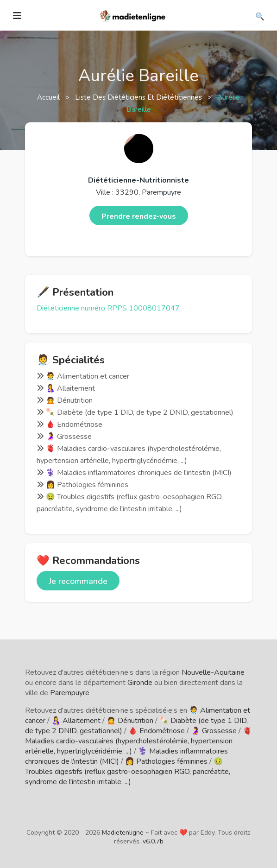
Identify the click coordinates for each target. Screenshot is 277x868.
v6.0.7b (153, 841)
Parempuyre (70, 693)
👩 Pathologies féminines (166, 761)
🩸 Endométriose (157, 731)
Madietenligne (123, 833)
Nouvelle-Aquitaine (213, 672)
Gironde (140, 683)
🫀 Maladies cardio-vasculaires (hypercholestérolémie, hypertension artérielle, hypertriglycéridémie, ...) (138, 741)
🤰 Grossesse (214, 731)
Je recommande (78, 581)
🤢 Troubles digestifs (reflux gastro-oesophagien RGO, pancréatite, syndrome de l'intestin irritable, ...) (128, 772)
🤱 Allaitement (76, 721)
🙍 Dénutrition (130, 721)
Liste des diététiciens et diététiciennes (139, 97)
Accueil (49, 97)
